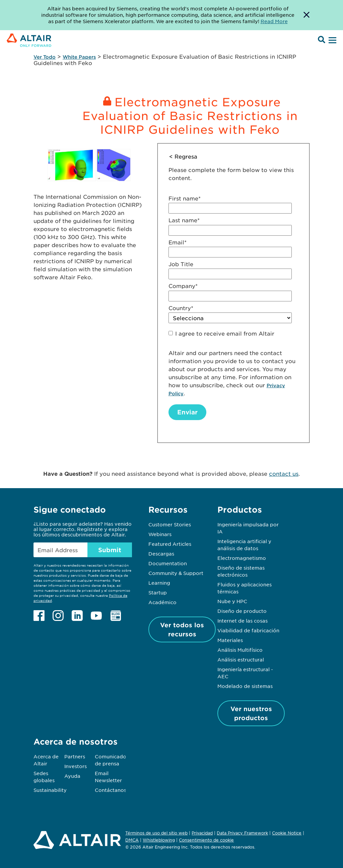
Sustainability (50, 790)
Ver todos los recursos (182, 629)
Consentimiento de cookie (206, 840)
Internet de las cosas (243, 621)
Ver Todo (45, 57)
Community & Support (176, 573)
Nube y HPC (232, 601)
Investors (76, 766)
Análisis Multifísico (240, 650)
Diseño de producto (242, 611)
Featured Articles (170, 544)
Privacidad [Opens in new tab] (202, 833)
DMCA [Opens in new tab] (132, 840)
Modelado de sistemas (245, 686)
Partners (75, 756)
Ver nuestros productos (251, 713)
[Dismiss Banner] (306, 15)
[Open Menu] (332, 41)
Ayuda (72, 776)
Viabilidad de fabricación (248, 630)
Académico (162, 602)
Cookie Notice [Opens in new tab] (287, 833)
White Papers (79, 57)
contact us (284, 473)
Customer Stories (170, 524)
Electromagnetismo (242, 558)
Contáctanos (111, 790)
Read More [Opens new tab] (274, 21)
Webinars (160, 534)
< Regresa (183, 156)
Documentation (168, 563)
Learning (159, 583)
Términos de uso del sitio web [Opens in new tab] (156, 833)
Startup (158, 592)
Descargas (161, 554)
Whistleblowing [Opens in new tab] (159, 840)
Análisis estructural (241, 659)
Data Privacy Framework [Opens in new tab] (242, 833)
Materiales (230, 640)
